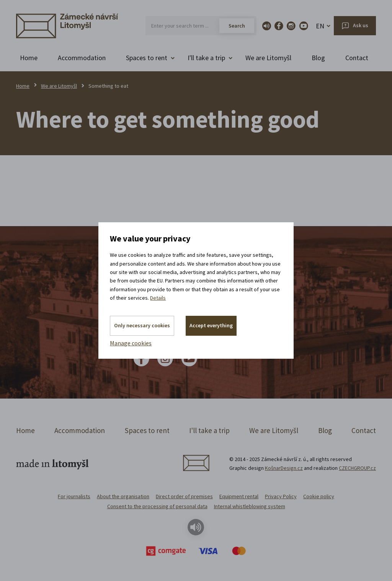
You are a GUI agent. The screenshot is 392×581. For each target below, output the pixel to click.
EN (320, 26)
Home (29, 58)
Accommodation (82, 58)
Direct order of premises (184, 496)
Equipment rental (239, 496)
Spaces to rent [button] (147, 58)
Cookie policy (319, 496)
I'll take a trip (209, 430)
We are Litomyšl (268, 58)
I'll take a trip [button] (206, 58)
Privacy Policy (281, 496)
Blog (318, 58)
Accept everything (211, 325)
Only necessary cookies (142, 325)
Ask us (361, 25)
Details (158, 298)
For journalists (74, 496)
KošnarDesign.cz (284, 468)
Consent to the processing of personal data (157, 506)
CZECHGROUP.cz (357, 468)
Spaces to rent (147, 430)
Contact (357, 58)
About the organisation (123, 496)
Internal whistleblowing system (250, 506)
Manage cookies (131, 343)
